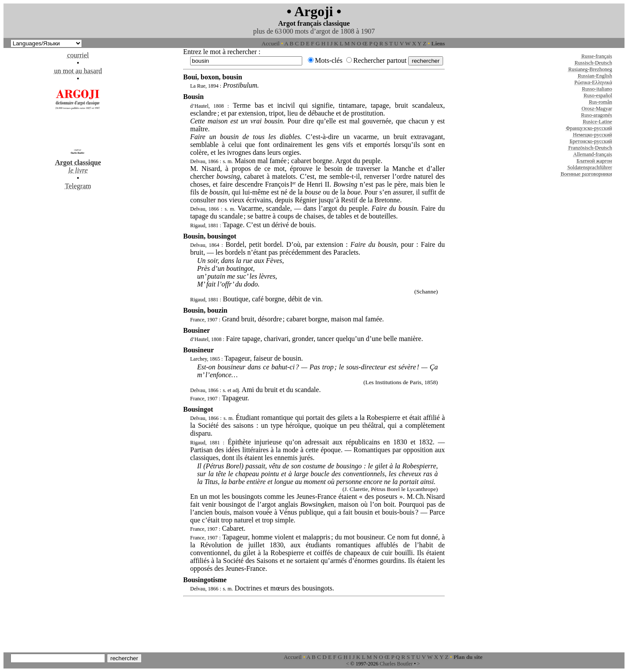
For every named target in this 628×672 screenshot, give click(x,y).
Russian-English (595, 76)
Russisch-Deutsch (594, 63)
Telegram (78, 186)
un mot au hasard (78, 71)
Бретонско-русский (591, 141)
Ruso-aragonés (596, 115)
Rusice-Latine (597, 122)
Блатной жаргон (594, 161)
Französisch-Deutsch (590, 148)
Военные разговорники (586, 174)
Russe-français (597, 56)
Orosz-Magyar (597, 109)
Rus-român (600, 102)
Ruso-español (598, 96)
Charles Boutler (396, 664)
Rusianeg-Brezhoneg (590, 69)
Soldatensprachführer (590, 167)
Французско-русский (589, 128)
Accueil (271, 43)
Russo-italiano (597, 89)
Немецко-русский (593, 135)
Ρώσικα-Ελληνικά (593, 82)
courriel (78, 55)
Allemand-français (592, 154)
